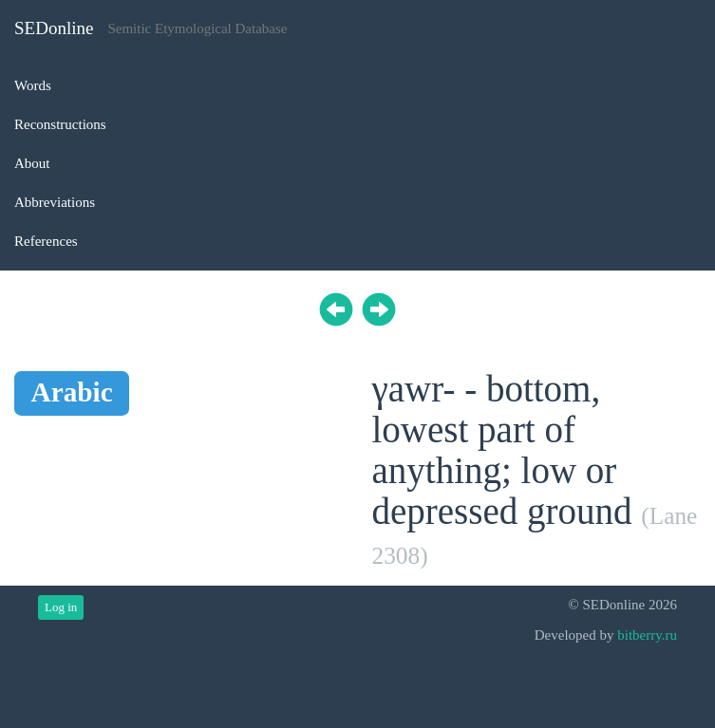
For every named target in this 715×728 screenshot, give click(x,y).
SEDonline (54, 28)
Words (33, 85)
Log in (61, 607)
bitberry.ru (647, 635)
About (32, 163)
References (46, 241)
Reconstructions (60, 124)
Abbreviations (55, 202)
